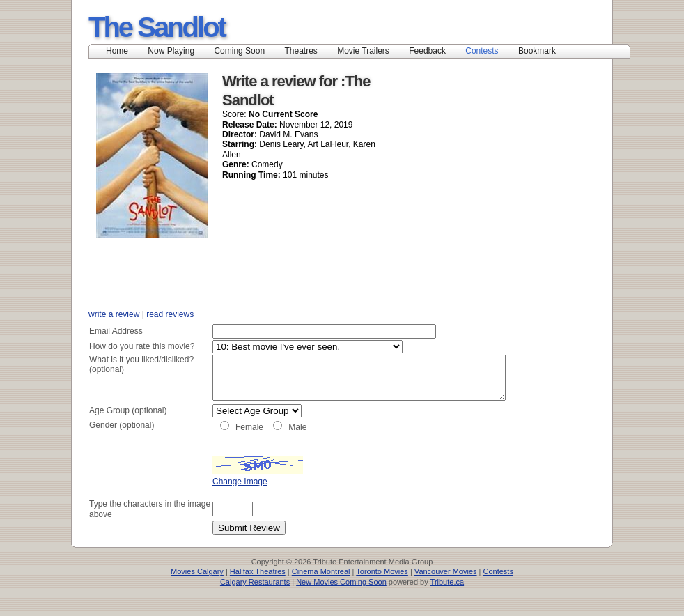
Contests (482, 51)
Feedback (427, 51)
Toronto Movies (382, 587)
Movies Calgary (197, 587)
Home (117, 51)
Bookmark (542, 51)
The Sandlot (157, 27)
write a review (114, 314)
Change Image (205, 496)
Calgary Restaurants (255, 597)
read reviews (170, 314)
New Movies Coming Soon (341, 597)
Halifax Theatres (258, 587)
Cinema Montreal (321, 587)
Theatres (301, 51)
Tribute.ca (448, 597)
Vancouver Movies (446, 587)
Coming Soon (239, 51)
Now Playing (171, 51)
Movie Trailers (363, 51)
